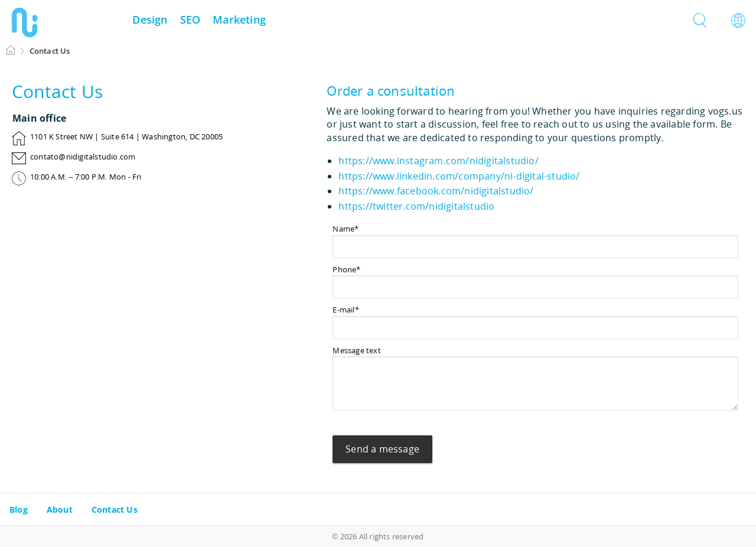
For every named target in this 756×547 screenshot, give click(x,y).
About (60, 509)
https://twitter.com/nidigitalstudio (416, 206)
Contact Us (115, 509)
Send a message (382, 449)
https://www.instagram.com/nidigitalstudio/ (438, 161)
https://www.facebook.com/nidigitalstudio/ (436, 191)
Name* (346, 229)
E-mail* (346, 310)
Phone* (346, 269)
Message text (356, 350)
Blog (19, 509)
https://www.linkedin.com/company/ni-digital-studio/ (459, 176)
